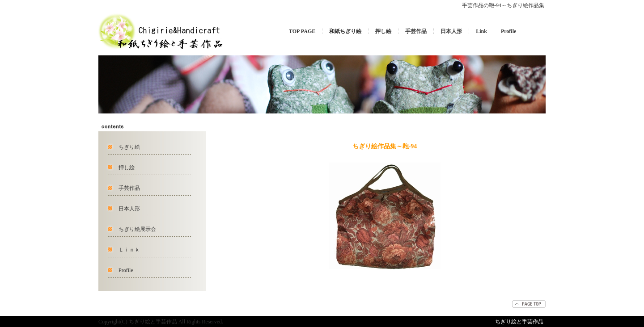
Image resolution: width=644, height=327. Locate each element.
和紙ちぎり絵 (345, 31)
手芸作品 (416, 31)
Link (481, 31)
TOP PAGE (302, 31)
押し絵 (383, 31)
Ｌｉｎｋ (129, 250)
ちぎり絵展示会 (137, 229)
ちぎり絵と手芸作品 (519, 322)
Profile (508, 31)
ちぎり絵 (129, 147)
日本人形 (451, 31)
